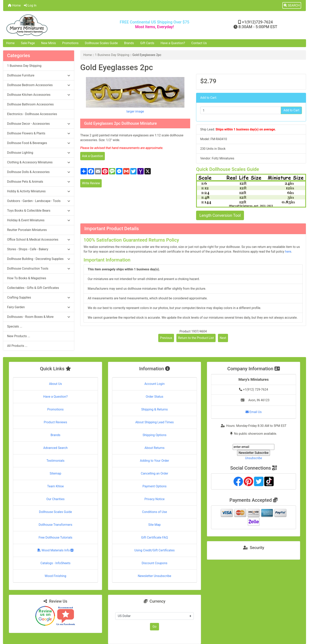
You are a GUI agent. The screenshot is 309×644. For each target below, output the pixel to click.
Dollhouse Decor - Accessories (39, 124)
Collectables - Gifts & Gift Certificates (33, 288)
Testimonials (55, 461)
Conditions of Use (154, 512)
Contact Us (199, 43)
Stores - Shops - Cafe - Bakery (39, 249)
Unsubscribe (254, 458)
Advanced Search (56, 448)
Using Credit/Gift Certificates (155, 550)
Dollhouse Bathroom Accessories (30, 104)
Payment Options (154, 486)
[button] (292, 6)
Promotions (70, 43)
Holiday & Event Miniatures (39, 220)
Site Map (155, 525)
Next (223, 338)
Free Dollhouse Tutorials (55, 537)
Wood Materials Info (56, 550)
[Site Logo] (54, 25)
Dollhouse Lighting (39, 153)
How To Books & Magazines (27, 278)
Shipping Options (154, 435)
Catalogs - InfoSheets (55, 563)
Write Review (91, 183)
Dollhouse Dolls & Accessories (39, 172)
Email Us (254, 412)
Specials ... (15, 326)
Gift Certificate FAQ (154, 537)
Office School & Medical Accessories (39, 240)
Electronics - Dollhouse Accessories (32, 114)
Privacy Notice (154, 499)
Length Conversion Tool (220, 215)
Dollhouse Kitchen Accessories (39, 95)
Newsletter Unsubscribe (154, 576)
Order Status (155, 397)
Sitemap (55, 473)
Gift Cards (147, 43)
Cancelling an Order (154, 473)
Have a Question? (173, 43)
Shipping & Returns (155, 409)
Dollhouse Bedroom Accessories (39, 85)
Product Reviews (55, 422)
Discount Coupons (155, 563)
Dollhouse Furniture (39, 75)
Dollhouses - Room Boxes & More (39, 317)
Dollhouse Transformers (55, 525)
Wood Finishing (55, 576)
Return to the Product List (196, 338)
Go (154, 627)
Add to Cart (291, 110)
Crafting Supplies (39, 297)
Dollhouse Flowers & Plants (39, 133)
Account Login (155, 384)
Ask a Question (93, 156)
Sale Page (28, 43)
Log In (30, 5)
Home (14, 5)
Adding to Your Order (154, 461)
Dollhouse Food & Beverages (39, 143)
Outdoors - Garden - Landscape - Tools (39, 201)
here (288, 252)
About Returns (154, 448)
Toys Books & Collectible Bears (39, 211)
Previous (166, 338)
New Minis (49, 43)
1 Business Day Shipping (112, 55)
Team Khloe (55, 486)
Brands (129, 43)
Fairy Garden (39, 307)
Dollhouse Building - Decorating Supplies (39, 259)
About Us (55, 384)
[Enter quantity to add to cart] (241, 110)
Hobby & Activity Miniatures (39, 191)
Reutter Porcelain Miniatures (27, 230)
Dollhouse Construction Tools (39, 268)
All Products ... (17, 346)
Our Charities (55, 499)
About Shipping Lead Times (154, 422)
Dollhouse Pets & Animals (39, 182)
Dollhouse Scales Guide (101, 43)
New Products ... (19, 336)
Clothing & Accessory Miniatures (39, 162)
